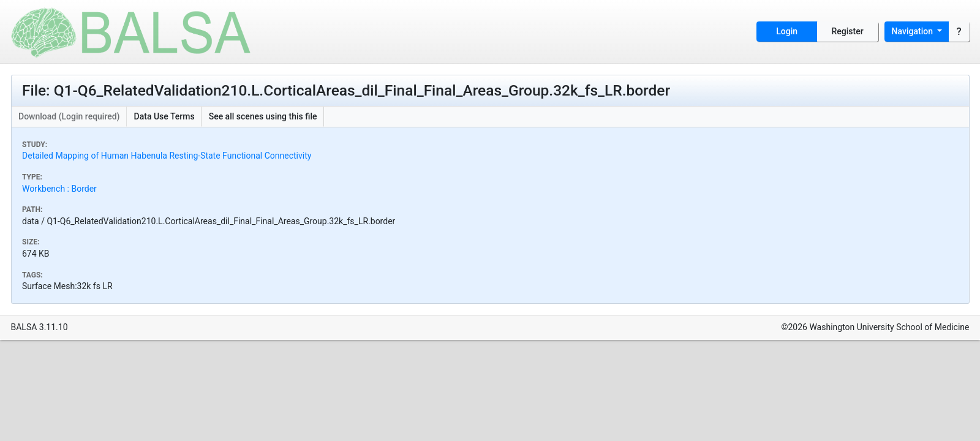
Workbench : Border (59, 189)
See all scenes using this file (263, 116)
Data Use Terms (164, 116)
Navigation (914, 31)
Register (848, 31)
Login (787, 31)
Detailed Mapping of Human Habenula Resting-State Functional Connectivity (167, 156)
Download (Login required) (69, 116)
